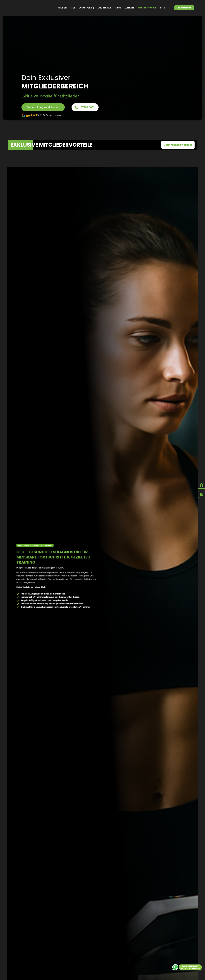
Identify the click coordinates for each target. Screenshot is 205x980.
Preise (163, 8)
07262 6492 (88, 107)
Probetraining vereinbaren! (43, 107)
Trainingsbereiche (66, 8)
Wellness (129, 8)
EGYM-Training (86, 8)
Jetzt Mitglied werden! (178, 145)
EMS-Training (104, 8)
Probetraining (184, 8)
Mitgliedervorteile (147, 8)
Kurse (118, 8)
